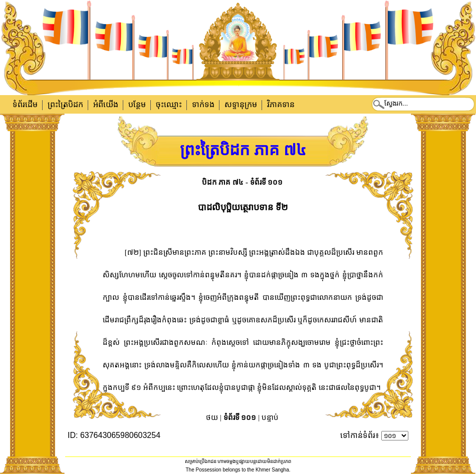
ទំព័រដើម (25, 104)
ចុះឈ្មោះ (169, 104)
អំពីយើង (106, 104)
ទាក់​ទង (203, 104)
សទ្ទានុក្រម (241, 104)
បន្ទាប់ (270, 417)
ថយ (212, 417)
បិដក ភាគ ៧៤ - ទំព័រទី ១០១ (243, 182)
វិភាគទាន (281, 104)
